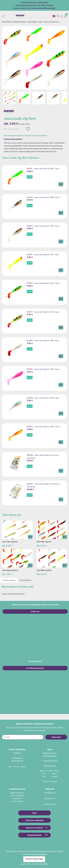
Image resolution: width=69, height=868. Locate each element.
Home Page (7, 22)
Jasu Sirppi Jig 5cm (10, 570)
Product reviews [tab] (9, 580)
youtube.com (50, 798)
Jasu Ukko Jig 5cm (44, 542)
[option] (34, 58)
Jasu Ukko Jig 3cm (44, 570)
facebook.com (50, 793)
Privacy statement (39, 854)
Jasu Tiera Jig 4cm (10, 542)
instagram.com (50, 804)
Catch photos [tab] (25, 580)
